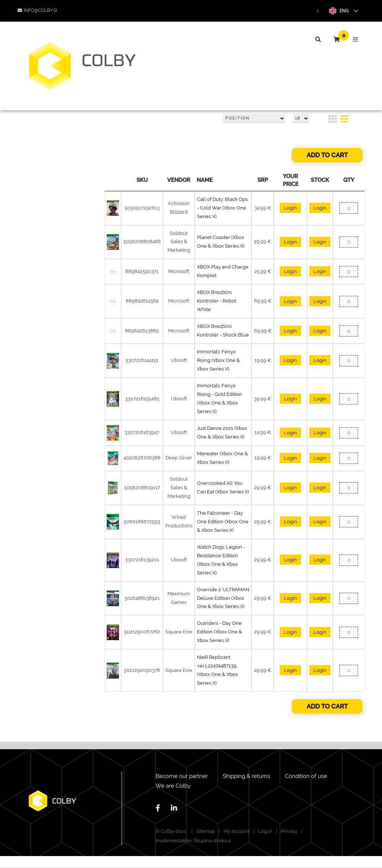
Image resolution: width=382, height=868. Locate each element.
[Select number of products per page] (301, 118)
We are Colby (173, 786)
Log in (265, 831)
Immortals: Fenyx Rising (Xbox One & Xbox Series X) (218, 360)
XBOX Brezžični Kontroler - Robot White (217, 301)
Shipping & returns (246, 776)
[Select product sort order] (254, 118)
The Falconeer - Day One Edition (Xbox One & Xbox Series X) (223, 522)
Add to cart (327, 155)
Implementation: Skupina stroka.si (193, 841)
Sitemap (206, 831)
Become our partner (182, 776)
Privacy (289, 831)
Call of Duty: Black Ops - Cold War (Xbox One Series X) (222, 208)
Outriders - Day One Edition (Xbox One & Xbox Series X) (220, 632)
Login (290, 208)
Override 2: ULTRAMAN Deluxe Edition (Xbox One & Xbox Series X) (223, 598)
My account (237, 831)
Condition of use (306, 776)
